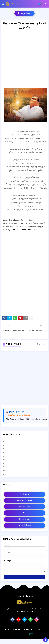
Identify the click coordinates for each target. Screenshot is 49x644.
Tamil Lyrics (25, 494)
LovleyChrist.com (21, 634)
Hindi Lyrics (25, 513)
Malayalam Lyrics (24, 500)
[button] (46, 4)
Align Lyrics (24, 13)
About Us (28, 629)
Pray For (16, 629)
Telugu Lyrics (24, 519)
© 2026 (31, 634)
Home (6, 629)
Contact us (40, 629)
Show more (41, 344)
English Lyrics (25, 507)
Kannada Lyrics (24, 525)
